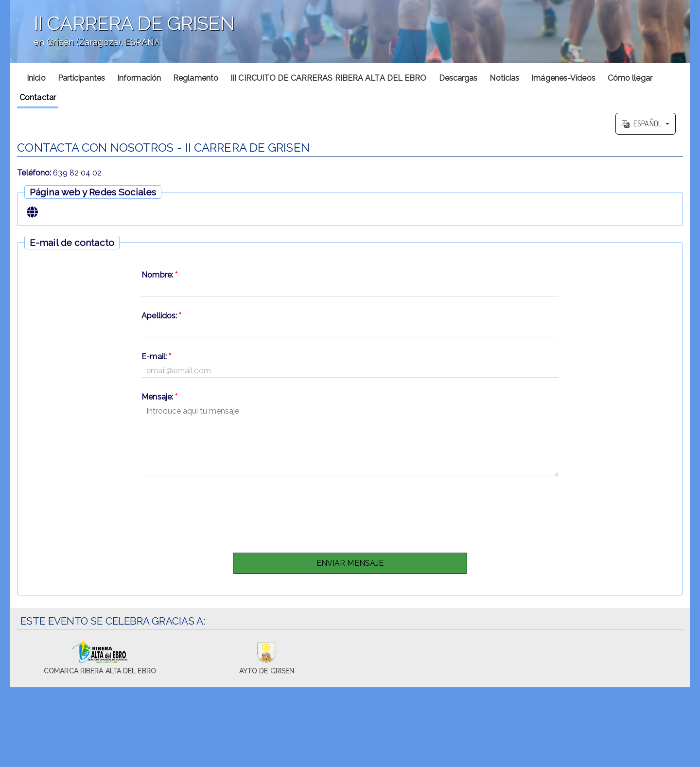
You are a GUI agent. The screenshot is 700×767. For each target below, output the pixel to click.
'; (350, 32)
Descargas (458, 78)
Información (139, 78)
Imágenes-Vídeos (563, 78)
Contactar (38, 97)
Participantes (81, 78)
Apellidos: (161, 316)
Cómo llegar (630, 78)
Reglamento (196, 78)
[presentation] (350, 512)
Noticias (504, 78)
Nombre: (159, 275)
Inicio (36, 78)
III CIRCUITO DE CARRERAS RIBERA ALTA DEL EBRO (329, 78)
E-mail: (156, 357)
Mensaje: (159, 397)
